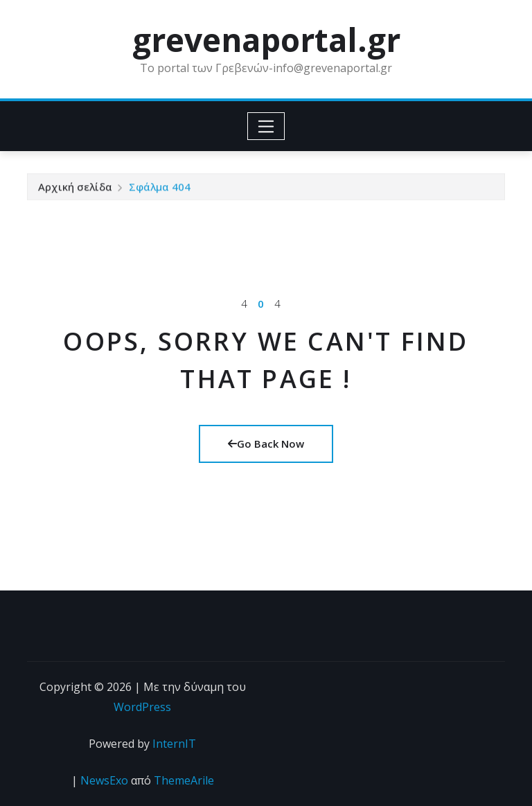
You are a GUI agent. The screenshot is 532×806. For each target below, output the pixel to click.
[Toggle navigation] (266, 126)
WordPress (142, 707)
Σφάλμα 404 (160, 189)
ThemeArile (184, 780)
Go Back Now (266, 444)
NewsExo (104, 780)
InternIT (174, 744)
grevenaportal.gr (266, 40)
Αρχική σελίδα (75, 189)
